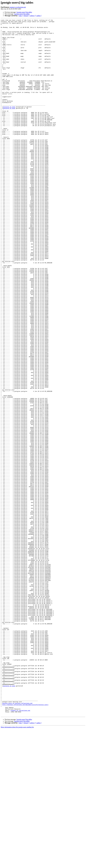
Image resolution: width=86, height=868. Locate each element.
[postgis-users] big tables (24, 12)
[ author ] (39, 16)
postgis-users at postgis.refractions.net (17, 840)
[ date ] (20, 16)
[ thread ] (26, 16)
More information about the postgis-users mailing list (17, 866)
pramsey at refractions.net (18, 7)
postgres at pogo (9, 124)
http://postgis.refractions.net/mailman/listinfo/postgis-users (25, 842)
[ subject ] (32, 16)
